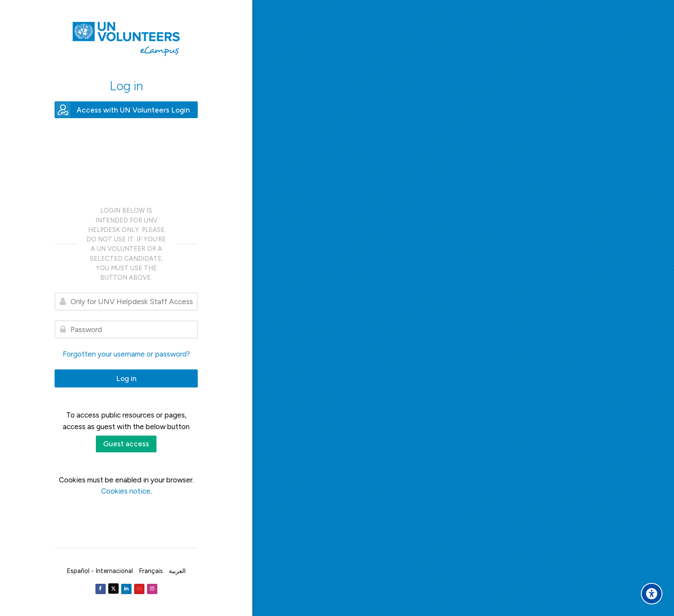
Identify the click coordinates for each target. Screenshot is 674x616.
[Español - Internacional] (100, 571)
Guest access (126, 444)
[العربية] (177, 571)
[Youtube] (139, 589)
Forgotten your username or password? (126, 354)
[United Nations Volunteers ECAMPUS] (126, 39)
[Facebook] (101, 589)
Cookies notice (126, 491)
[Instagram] (152, 589)
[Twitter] (113, 589)
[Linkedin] (126, 589)
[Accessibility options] (652, 594)
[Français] (151, 571)
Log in (126, 378)
